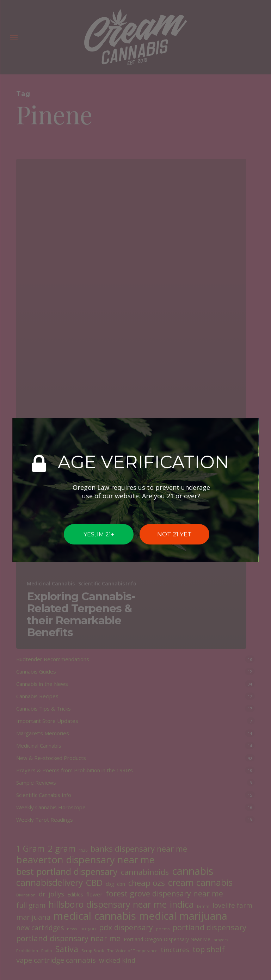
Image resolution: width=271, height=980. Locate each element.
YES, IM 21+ (98, 534)
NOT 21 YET (174, 534)
